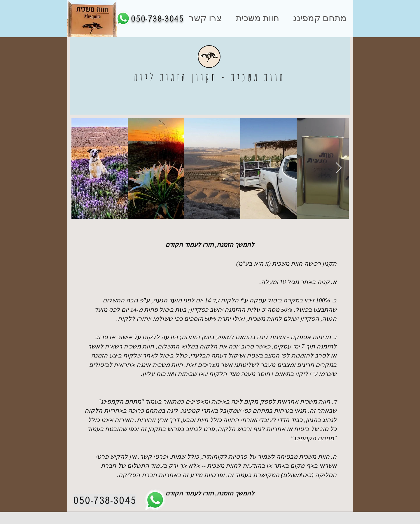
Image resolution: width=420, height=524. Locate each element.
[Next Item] (339, 168)
